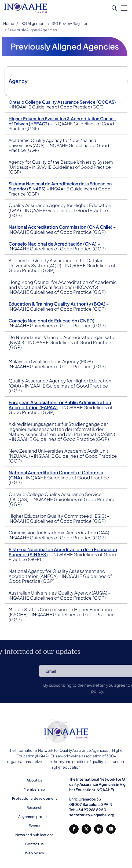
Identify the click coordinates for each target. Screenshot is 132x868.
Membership (34, 789)
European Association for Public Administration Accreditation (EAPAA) (61, 405)
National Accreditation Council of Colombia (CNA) (57, 474)
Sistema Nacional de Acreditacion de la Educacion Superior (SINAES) (64, 550)
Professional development (34, 798)
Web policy (34, 853)
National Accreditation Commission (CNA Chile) (61, 229)
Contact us (34, 844)
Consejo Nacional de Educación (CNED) (53, 322)
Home (9, 23)
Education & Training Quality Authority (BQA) (58, 305)
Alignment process (34, 817)
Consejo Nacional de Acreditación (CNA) (54, 246)
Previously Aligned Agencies (32, 30)
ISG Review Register (70, 23)
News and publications (34, 835)
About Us (34, 780)
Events (34, 826)
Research (34, 807)
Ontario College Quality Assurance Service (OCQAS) (63, 106)
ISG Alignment (33, 23)
